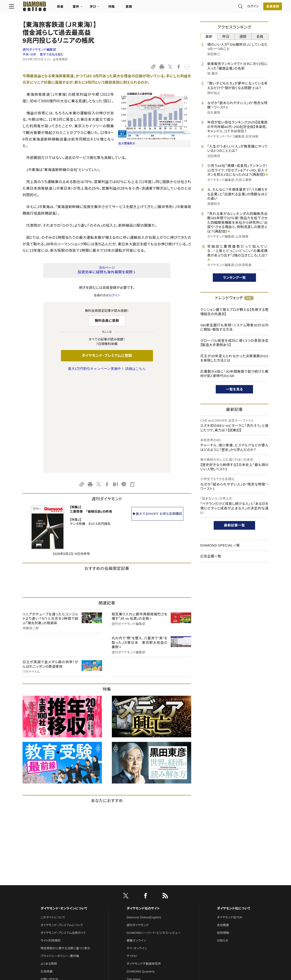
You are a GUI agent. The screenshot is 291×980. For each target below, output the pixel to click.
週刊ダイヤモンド (138, 830)
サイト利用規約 (50, 845)
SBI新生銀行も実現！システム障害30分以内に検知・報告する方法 (234, 327)
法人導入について (52, 891)
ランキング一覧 (235, 278)
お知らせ (223, 845)
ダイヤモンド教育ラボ (140, 907)
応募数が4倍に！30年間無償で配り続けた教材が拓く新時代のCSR (234, 374)
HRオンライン (136, 891)
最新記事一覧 (234, 525)
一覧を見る (235, 389)
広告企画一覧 (211, 556)
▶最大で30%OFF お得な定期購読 (157, 418)
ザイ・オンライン (137, 853)
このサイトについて (53, 822)
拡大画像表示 (127, 144)
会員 (260, 37)
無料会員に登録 (107, 321)
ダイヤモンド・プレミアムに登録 (107, 356)
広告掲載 (46, 876)
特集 (125, 8)
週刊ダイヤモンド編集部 (39, 50)
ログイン (240, 8)
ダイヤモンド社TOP (230, 822)
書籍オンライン (136, 845)
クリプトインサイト (138, 899)
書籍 (142, 8)
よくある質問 (49, 868)
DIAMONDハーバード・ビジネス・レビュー (154, 837)
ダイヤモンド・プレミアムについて (62, 830)
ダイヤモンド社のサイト (143, 813)
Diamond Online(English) (144, 822)
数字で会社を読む (52, 54)
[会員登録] (259, 8)
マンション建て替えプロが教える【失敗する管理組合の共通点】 (234, 312)
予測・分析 (29, 54)
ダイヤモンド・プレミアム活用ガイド (63, 837)
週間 (243, 37)
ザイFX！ (132, 860)
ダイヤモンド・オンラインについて (64, 813)
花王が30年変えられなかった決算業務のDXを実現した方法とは (234, 358)
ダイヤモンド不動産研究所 (144, 868)
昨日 (226, 37)
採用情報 (223, 837)
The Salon (134, 884)
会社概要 (223, 830)
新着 (74, 8)
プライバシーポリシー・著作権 (60, 860)
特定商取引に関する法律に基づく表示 (65, 853)
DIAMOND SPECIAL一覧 (220, 545)
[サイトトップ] (43, 8)
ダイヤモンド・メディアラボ (144, 915)
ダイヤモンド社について (234, 813)
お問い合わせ (49, 884)
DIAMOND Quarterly (141, 876)
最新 (209, 37)
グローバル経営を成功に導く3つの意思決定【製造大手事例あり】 (234, 343)
